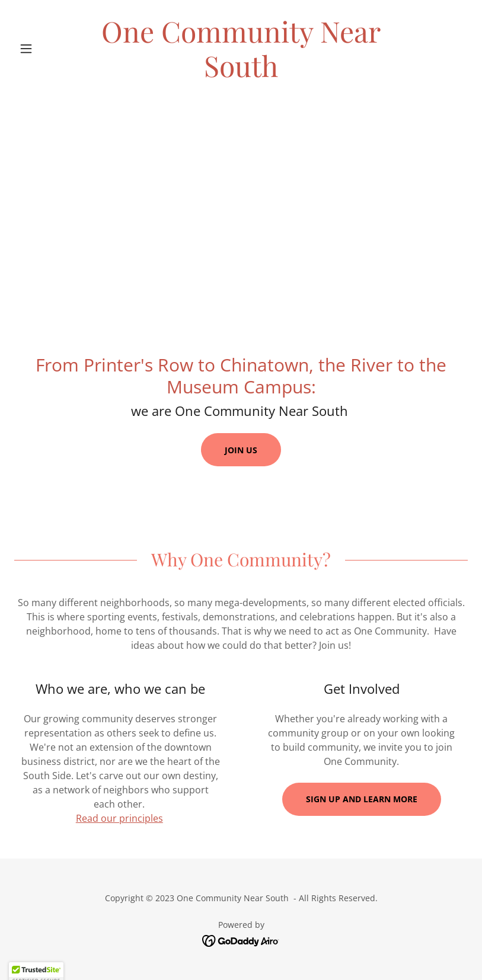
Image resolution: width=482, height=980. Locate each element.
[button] (48, 49)
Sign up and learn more (362, 799)
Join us (241, 450)
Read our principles (119, 818)
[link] (241, 73)
